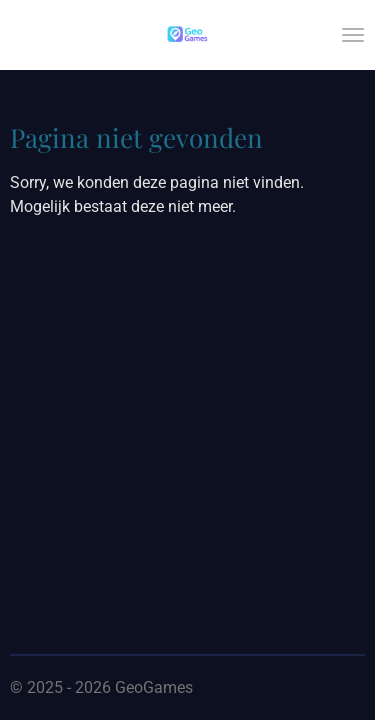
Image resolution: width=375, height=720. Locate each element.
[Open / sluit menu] (353, 35)
